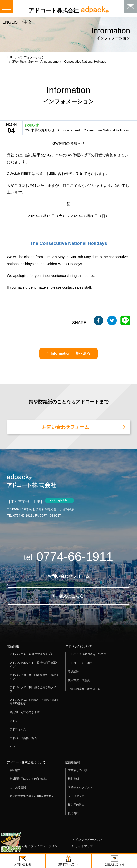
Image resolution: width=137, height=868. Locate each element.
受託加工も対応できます (25, 712)
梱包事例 (73, 779)
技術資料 (73, 813)
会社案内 (15, 770)
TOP (10, 57)
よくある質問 (18, 787)
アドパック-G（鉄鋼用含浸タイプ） (32, 654)
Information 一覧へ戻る (70, 353)
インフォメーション (31, 57)
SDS (13, 747)
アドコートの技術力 (80, 663)
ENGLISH (11, 22)
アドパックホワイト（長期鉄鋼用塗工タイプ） (34, 664)
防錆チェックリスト (80, 787)
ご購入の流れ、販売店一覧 (84, 689)
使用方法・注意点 (79, 680)
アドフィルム (18, 729)
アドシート (16, 721)
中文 (28, 22)
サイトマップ (84, 846)
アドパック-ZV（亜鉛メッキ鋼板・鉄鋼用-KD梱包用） (34, 702)
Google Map (61, 500)
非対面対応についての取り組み (29, 779)
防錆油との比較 (78, 770)
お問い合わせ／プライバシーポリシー (35, 846)
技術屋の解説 (76, 805)
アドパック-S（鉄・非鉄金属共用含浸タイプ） (34, 677)
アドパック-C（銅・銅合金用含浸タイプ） (33, 689)
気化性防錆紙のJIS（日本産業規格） (32, 796)
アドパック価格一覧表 (23, 738)
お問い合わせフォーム (66, 427)
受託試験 (73, 672)
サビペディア (76, 796)
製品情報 (13, 646)
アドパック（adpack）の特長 (87, 654)
